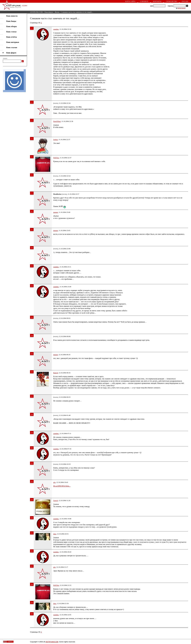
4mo (55, 534)
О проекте (144, 1)
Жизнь (57, 12)
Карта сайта (130, 1)
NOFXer (56, 158)
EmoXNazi (57, 121)
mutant (56, 212)
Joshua (56, 139)
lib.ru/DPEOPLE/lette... (62, 486)
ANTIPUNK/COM (36, 12)
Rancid (56, 373)
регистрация (182, 8)
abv (54, 482)
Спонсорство (172, 1)
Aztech (56, 500)
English (185, 1)
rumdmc (56, 29)
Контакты (157, 1)
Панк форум (49, 12)
